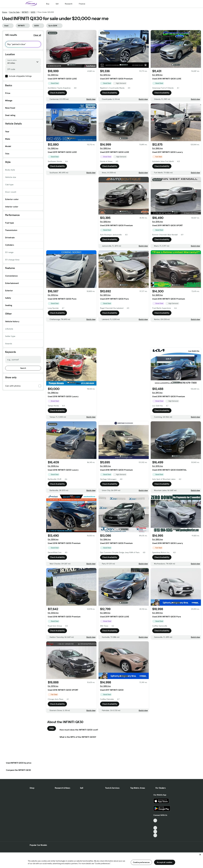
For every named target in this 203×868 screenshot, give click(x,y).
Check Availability (57, 93)
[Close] (200, 855)
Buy (48, 4)
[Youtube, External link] (155, 828)
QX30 (33, 12)
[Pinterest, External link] (155, 835)
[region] (102, 860)
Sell (57, 4)
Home (5, 12)
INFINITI (25, 12)
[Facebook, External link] (155, 824)
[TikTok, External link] (155, 820)
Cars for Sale (14, 12)
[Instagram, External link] (155, 832)
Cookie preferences (141, 862)
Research (69, 4)
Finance (82, 4)
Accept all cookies (165, 862)
